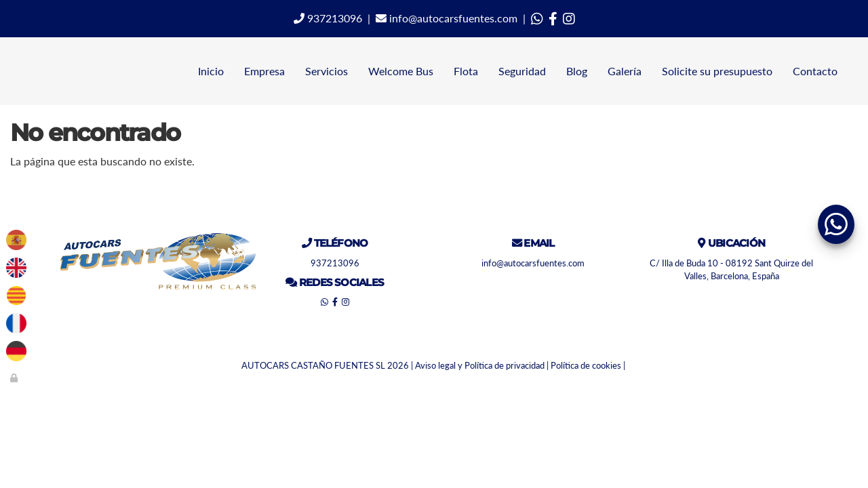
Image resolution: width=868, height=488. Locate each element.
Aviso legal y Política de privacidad (480, 365)
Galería (625, 71)
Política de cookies (586, 365)
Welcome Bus (401, 71)
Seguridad (522, 71)
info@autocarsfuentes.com (447, 18)
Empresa (264, 71)
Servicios (327, 71)
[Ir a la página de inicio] (7, 71)
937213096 (328, 18)
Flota (466, 71)
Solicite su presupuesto (717, 71)
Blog (577, 71)
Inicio (211, 71)
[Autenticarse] (15, 378)
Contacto (815, 71)
